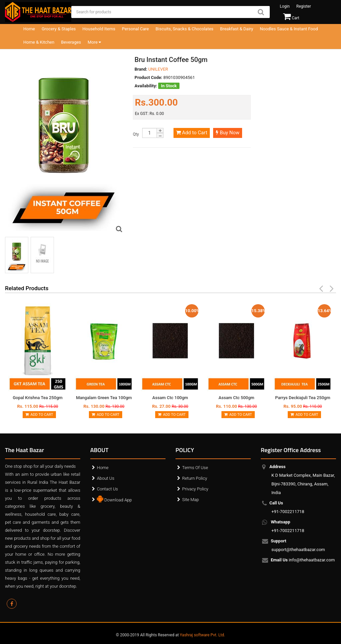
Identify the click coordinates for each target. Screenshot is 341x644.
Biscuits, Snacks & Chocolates (184, 29)
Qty (136, 134)
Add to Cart (192, 133)
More (94, 42)
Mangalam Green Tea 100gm (104, 398)
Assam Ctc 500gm (236, 398)
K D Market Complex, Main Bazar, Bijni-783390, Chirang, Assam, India (303, 480)
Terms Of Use (195, 468)
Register (304, 6)
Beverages (71, 42)
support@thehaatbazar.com (298, 545)
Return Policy (195, 478)
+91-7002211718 (288, 507)
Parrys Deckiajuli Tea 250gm (303, 398)
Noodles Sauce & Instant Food (289, 29)
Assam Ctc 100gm (170, 398)
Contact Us (107, 489)
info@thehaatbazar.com (303, 560)
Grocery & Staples (59, 29)
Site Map (190, 500)
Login (285, 6)
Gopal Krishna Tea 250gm (38, 398)
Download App (114, 498)
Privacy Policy (195, 489)
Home (29, 29)
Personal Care (135, 29)
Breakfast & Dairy (237, 29)
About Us (106, 478)
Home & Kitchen (39, 42)
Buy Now (228, 133)
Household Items (99, 29)
